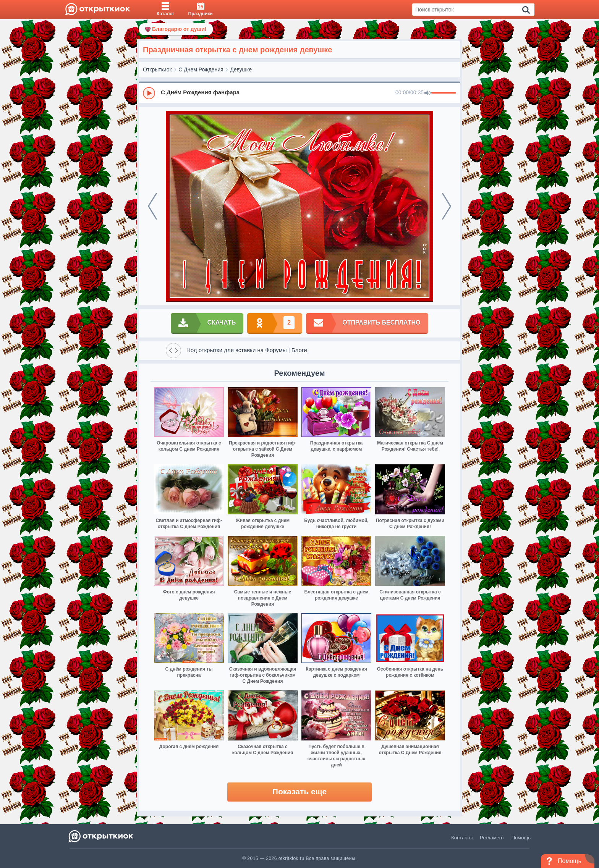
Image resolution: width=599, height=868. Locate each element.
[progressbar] (444, 93)
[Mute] (427, 93)
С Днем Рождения (201, 70)
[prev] (152, 206)
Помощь (521, 838)
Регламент (492, 838)
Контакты (462, 838)
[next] (447, 206)
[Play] (149, 93)
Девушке (241, 70)
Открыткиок (157, 70)
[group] (299, 93)
